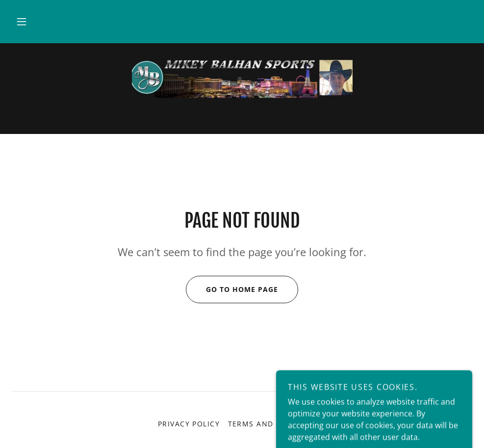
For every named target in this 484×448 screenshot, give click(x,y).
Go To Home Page (232, 290)
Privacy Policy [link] (189, 424)
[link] (242, 79)
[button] (22, 22)
